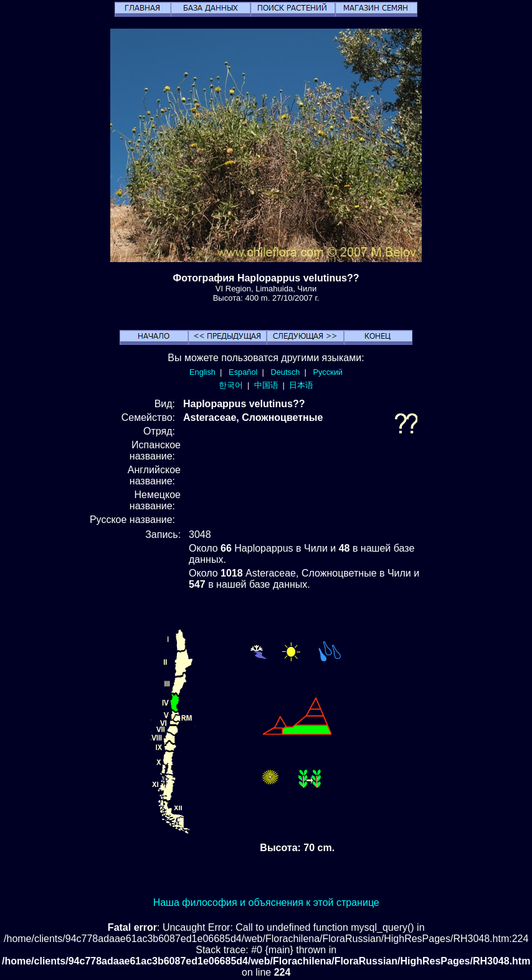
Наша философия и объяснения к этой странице (266, 902)
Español (243, 372)
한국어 (231, 385)
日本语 (301, 385)
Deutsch (285, 372)
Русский (328, 372)
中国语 (266, 385)
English (202, 372)
